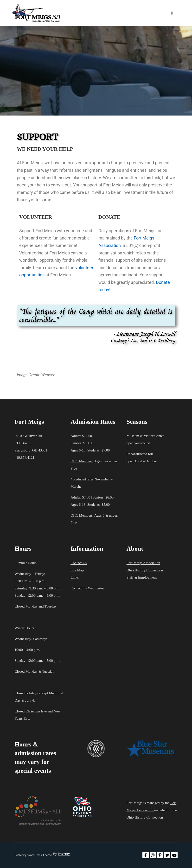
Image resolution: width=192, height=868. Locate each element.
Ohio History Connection (145, 570)
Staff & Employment (142, 577)
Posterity (64, 854)
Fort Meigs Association (143, 563)
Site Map (77, 570)
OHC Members (82, 461)
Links (75, 577)
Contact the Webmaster (87, 588)
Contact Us (79, 563)
